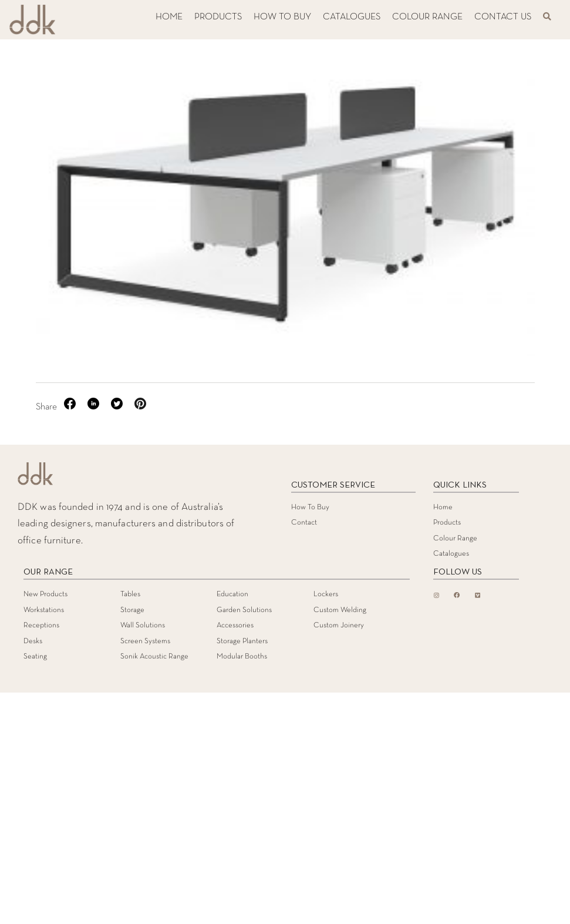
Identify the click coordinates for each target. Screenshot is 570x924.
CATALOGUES (352, 17)
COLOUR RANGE (427, 17)
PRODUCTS (218, 17)
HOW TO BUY (282, 17)
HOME (169, 17)
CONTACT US (503, 17)
